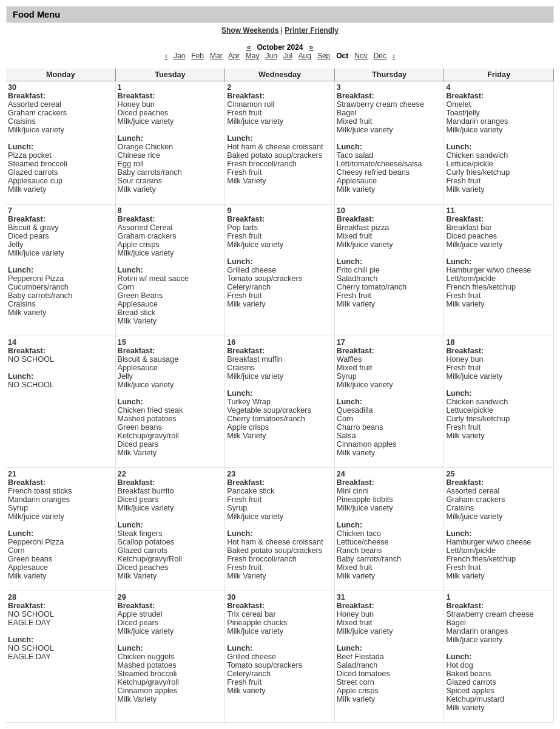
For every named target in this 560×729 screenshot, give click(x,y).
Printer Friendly (312, 30)
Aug (305, 56)
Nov (361, 56)
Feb (197, 56)
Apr (234, 56)
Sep (324, 56)
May (253, 56)
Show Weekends (250, 30)
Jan (179, 56)
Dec (380, 56)
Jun (271, 56)
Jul (288, 56)
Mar (216, 56)
